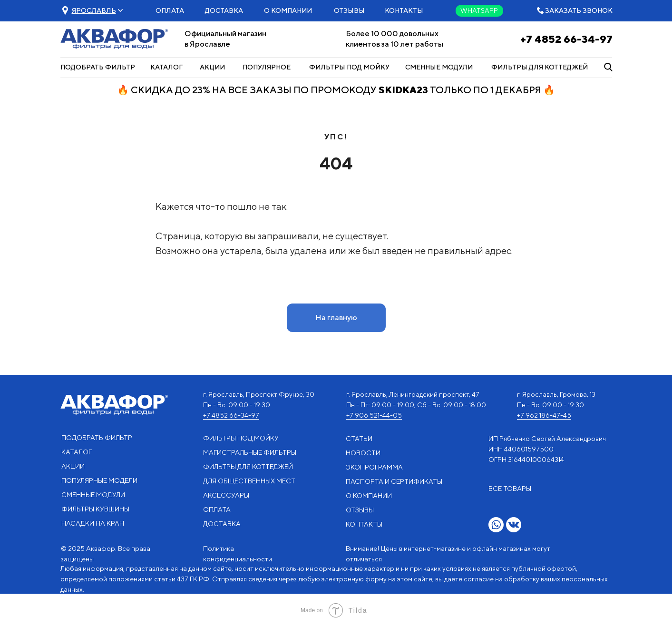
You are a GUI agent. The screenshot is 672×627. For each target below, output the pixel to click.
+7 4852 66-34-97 (566, 39)
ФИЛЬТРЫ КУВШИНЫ (95, 509)
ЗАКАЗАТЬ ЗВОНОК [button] (579, 10)
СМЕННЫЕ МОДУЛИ (439, 67)
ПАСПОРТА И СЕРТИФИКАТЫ (394, 481)
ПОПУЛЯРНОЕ (267, 67)
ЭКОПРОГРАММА (374, 467)
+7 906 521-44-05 (374, 415)
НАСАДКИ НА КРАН (93, 523)
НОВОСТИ (363, 453)
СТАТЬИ (359, 439)
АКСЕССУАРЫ (226, 495)
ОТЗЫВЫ (349, 10)
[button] (94, 10)
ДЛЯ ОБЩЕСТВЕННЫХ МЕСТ (249, 481)
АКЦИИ (212, 67)
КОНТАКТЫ (404, 10)
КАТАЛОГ (166, 67)
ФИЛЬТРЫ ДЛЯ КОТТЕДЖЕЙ (540, 67)
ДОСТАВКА (224, 10)
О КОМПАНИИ (288, 10)
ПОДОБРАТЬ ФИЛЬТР (98, 67)
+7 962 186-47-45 (544, 415)
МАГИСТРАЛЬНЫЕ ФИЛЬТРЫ (250, 452)
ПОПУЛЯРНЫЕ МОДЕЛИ (99, 480)
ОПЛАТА (170, 10)
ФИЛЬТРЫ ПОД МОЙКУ (349, 67)
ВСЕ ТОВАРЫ (510, 489)
